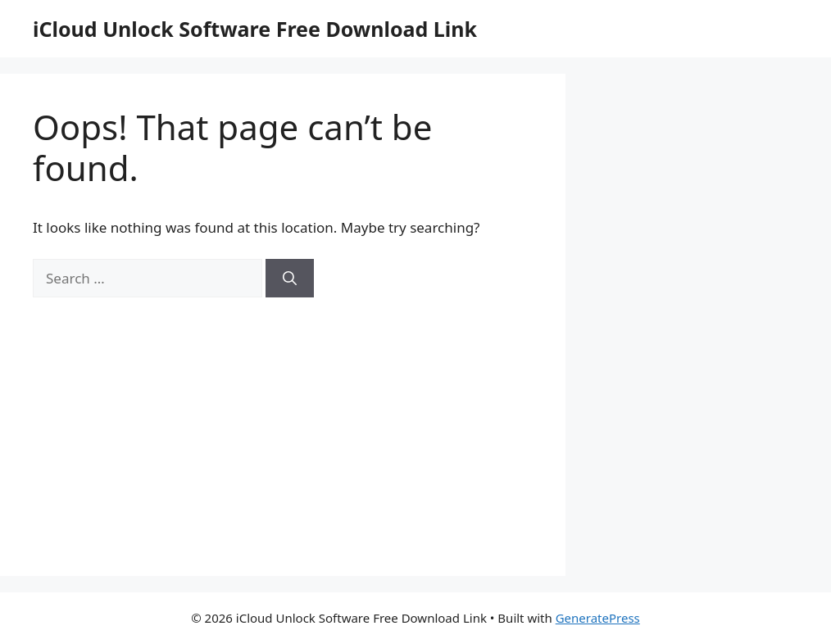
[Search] (290, 279)
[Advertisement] (283, 420)
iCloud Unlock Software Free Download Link (255, 29)
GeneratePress (598, 618)
